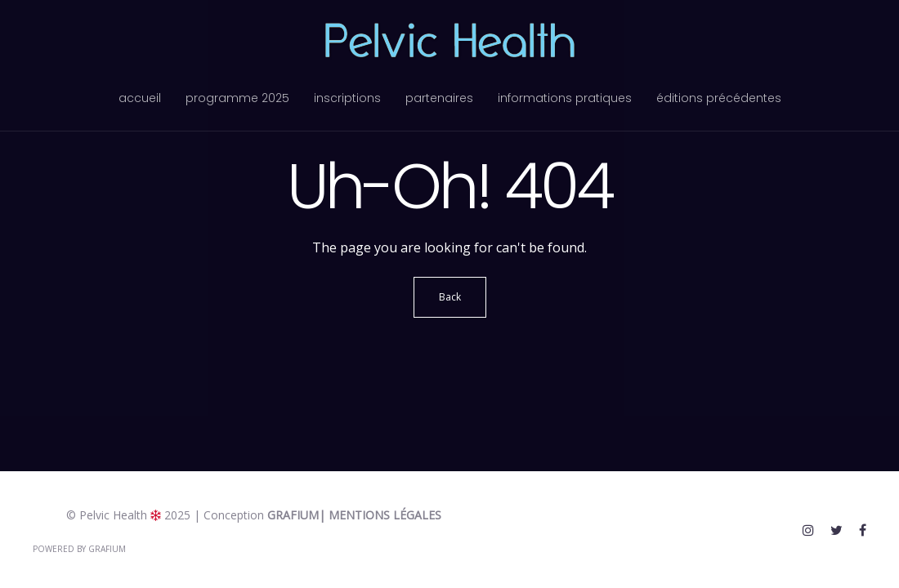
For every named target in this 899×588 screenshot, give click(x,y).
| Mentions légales (380, 515)
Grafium (293, 515)
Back (450, 297)
